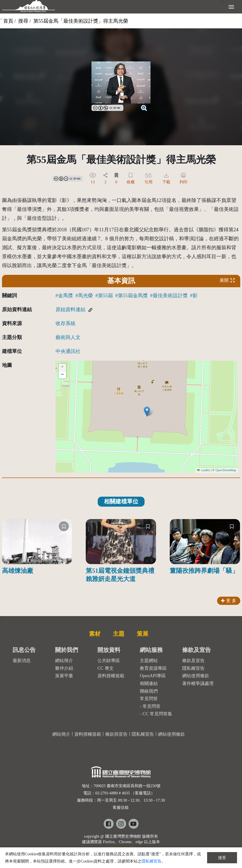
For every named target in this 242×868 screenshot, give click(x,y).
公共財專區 (109, 661)
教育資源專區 (153, 668)
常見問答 (152, 706)
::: (1, 19)
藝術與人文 (68, 337)
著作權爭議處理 (198, 683)
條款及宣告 (193, 661)
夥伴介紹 (64, 668)
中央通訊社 (68, 351)
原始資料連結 (71, 309)
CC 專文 (106, 668)
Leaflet (203, 470)
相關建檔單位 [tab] (121, 502)
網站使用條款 (196, 676)
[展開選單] (231, 6)
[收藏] (64, 526)
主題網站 (149, 661)
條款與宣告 (116, 734)
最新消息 (22, 661)
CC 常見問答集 (157, 714)
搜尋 (23, 21)
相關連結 (149, 683)
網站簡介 (64, 661)
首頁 (8, 21)
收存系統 (66, 323)
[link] (107, 107)
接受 (222, 858)
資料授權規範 (111, 676)
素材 (95, 634)
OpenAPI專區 (153, 676)
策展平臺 (64, 676)
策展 (143, 634)
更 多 (229, 601)
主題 (119, 634)
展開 (227, 280)
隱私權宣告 (193, 668)
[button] (147, 411)
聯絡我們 (149, 691)
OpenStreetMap (226, 470)
